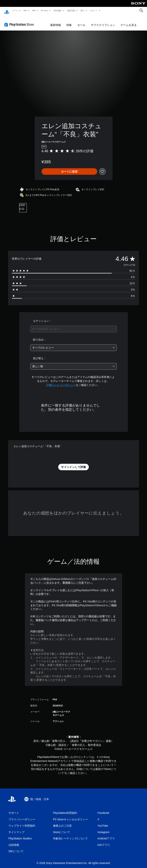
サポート (94, 10)
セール (81, 21)
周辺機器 (58, 10)
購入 (83, 10)
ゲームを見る (129, 21)
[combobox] (73, 325)
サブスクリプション (103, 21)
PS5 (25, 10)
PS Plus (45, 10)
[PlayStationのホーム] (7, 11)
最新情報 (71, 10)
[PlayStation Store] (20, 21)
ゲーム (15, 10)
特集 (69, 21)
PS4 (34, 10)
